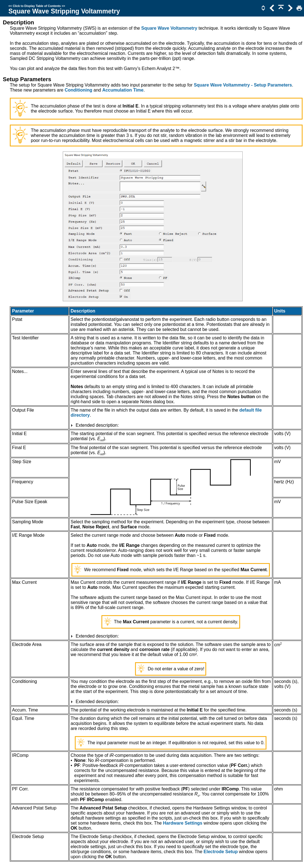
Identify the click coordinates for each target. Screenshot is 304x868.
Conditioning (79, 90)
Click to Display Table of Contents (37, 6)
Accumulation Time (123, 90)
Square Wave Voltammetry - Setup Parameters (243, 85)
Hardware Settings (183, 823)
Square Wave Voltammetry (169, 28)
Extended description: (97, 425)
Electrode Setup (221, 852)
